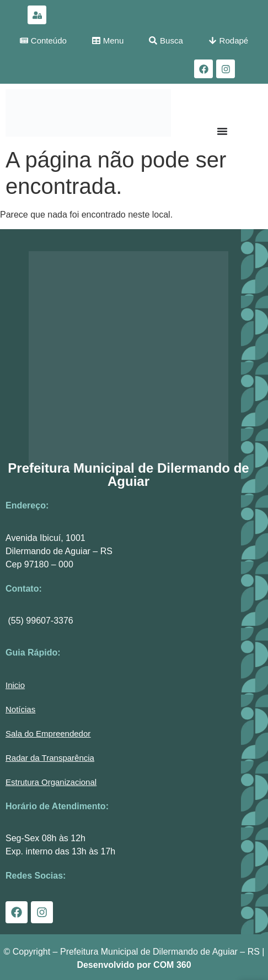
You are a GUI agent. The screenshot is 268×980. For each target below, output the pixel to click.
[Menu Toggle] (222, 131)
